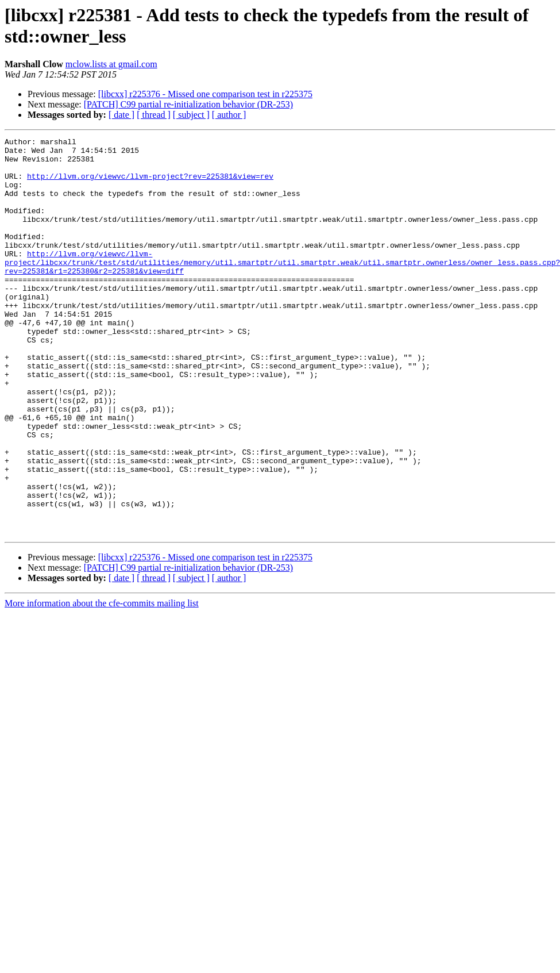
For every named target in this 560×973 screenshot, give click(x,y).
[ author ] (229, 115)
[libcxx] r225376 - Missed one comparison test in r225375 (205, 94)
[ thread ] (154, 115)
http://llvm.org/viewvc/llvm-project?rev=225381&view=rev (150, 184)
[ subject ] (191, 115)
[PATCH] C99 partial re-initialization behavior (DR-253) (188, 104)
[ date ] (121, 115)
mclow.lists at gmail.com (111, 64)
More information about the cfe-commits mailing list (102, 682)
